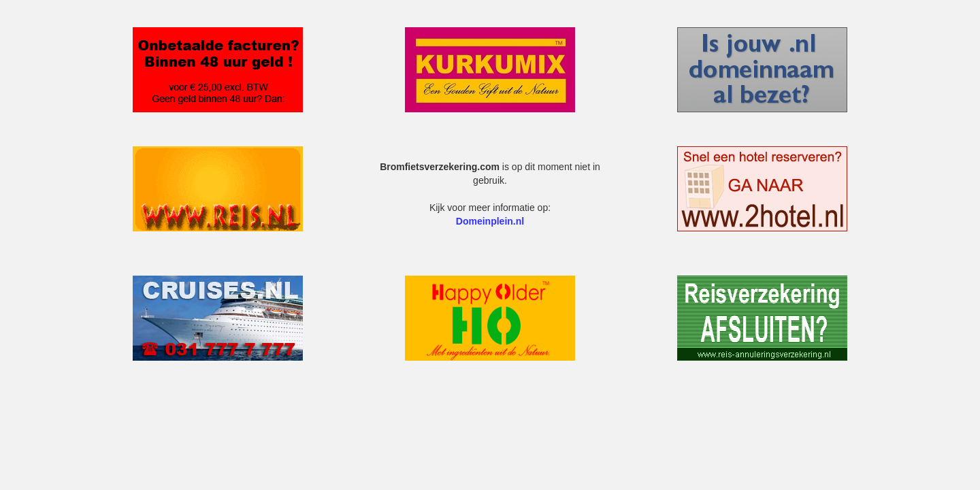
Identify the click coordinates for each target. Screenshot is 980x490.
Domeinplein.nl (490, 221)
